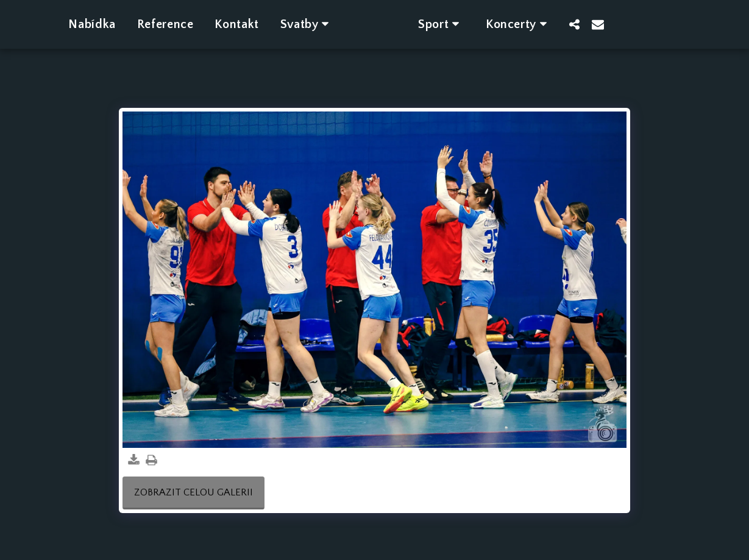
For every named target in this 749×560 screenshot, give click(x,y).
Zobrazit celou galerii (193, 492)
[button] (291, 24)
